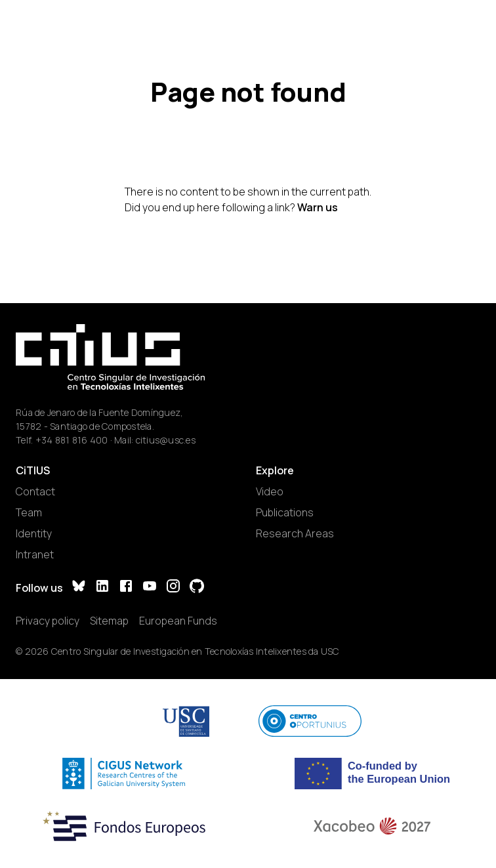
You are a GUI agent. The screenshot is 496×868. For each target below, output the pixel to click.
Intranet (35, 554)
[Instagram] (173, 588)
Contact (35, 491)
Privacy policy (48, 621)
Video (270, 491)
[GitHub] (197, 588)
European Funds (178, 621)
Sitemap (109, 621)
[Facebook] (126, 588)
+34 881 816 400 (72, 440)
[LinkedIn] (102, 588)
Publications (285, 512)
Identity (34, 533)
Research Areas (295, 533)
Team (29, 512)
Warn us (318, 207)
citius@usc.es (166, 440)
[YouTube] (150, 588)
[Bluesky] (79, 588)
